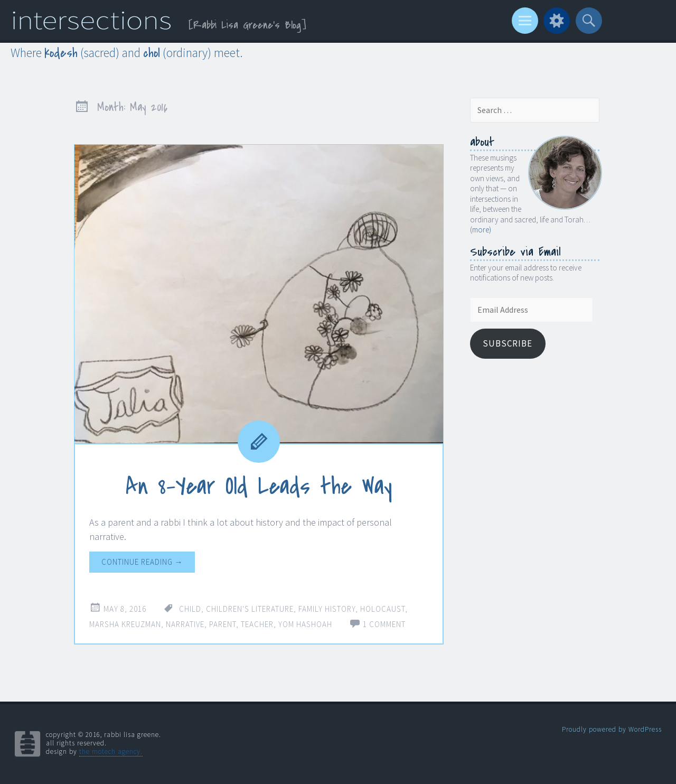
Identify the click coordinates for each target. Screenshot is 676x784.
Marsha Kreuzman (125, 624)
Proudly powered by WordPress (612, 729)
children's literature (250, 609)
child (190, 609)
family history (327, 609)
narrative (185, 624)
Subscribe (508, 343)
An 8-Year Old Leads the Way (259, 487)
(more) (481, 230)
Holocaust (383, 609)
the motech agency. (111, 752)
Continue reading (142, 562)
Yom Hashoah (305, 624)
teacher (257, 624)
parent (223, 624)
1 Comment (384, 624)
